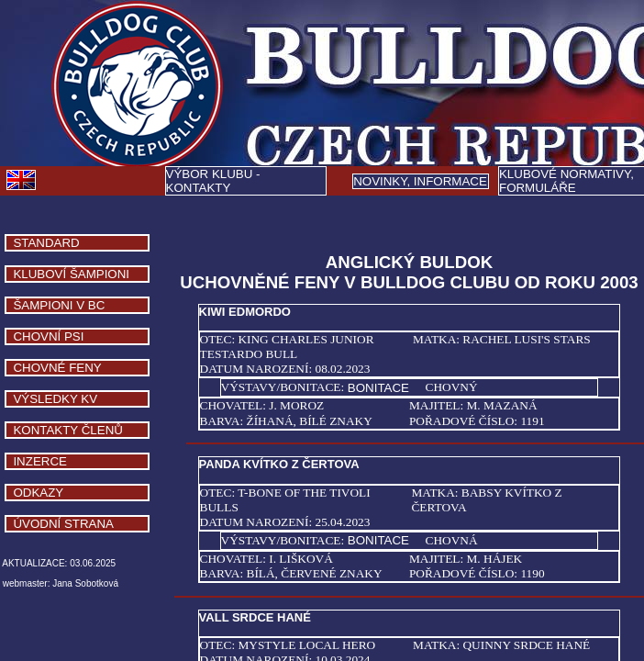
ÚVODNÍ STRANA (63, 524)
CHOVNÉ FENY (57, 368)
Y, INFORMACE (420, 181)
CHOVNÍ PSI (48, 336)
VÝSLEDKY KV (55, 399)
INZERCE (40, 461)
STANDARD (46, 243)
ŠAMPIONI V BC (59, 305)
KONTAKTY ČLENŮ (68, 430)
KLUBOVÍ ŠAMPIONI (71, 274)
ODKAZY (38, 493)
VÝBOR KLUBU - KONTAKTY (213, 181)
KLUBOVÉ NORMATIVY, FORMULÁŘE (566, 181)
